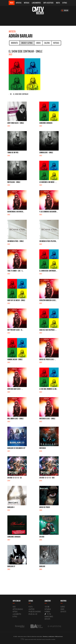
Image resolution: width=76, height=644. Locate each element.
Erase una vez (33, 614)
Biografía (14, 43)
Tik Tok (48, 614)
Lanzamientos (36, 3)
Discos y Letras (27, 43)
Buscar (65, 10)
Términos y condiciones (48, 636)
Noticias (27, 3)
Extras (65, 3)
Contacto (47, 619)
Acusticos (31, 609)
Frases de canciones (35, 612)
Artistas (19, 3)
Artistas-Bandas (18, 609)
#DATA (58, 3)
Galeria (47, 43)
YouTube (47, 607)
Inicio (12, 3)
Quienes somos (49, 617)
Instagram (48, 609)
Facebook (47, 612)
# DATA (31, 607)
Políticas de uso (59, 636)
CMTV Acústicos (48, 3)
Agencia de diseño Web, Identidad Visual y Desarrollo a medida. (38, 639)
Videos (38, 43)
